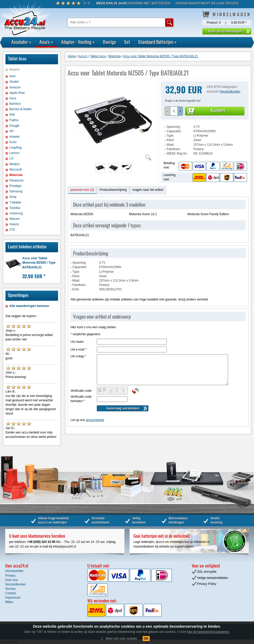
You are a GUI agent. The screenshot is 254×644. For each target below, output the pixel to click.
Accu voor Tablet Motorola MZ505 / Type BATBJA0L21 (39, 263)
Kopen (218, 110)
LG (11, 158)
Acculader (21, 42)
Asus (13, 98)
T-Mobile (15, 202)
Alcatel (14, 82)
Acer (13, 76)
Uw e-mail (78, 349)
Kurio (13, 142)
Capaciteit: (174, 131)
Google (14, 126)
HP (12, 131)
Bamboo (15, 104)
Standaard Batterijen (157, 42)
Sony (13, 197)
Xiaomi (14, 224)
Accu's (46, 42)
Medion (14, 164)
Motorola (16, 175)
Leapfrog (15, 148)
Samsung (16, 191)
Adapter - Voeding (78, 42)
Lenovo (14, 153)
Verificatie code (81, 391)
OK (146, 639)
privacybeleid (95, 420)
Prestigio (15, 186)
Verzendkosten (230, 92)
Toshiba (15, 208)
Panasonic (17, 180)
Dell (12, 115)
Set (127, 42)
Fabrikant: (174, 149)
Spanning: (174, 127)
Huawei (15, 137)
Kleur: (171, 140)
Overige (110, 42)
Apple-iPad (17, 93)
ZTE (12, 230)
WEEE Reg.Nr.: (177, 153)
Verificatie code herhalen (81, 399)
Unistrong (16, 213)
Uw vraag (78, 356)
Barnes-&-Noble (20, 109)
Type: (170, 136)
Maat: (171, 145)
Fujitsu (14, 120)
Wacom (15, 219)
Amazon (15, 87)
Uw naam (77, 342)
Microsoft (16, 170)
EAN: (76, 289)
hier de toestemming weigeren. (208, 632)
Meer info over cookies (121, 639)
